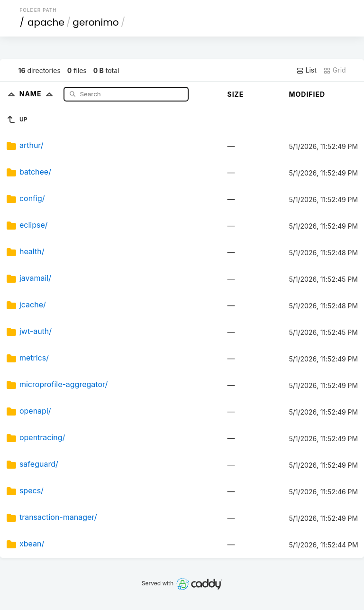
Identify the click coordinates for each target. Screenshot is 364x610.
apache (46, 22)
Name (38, 94)
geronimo (96, 22)
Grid (335, 70)
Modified (307, 94)
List (306, 70)
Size (235, 94)
